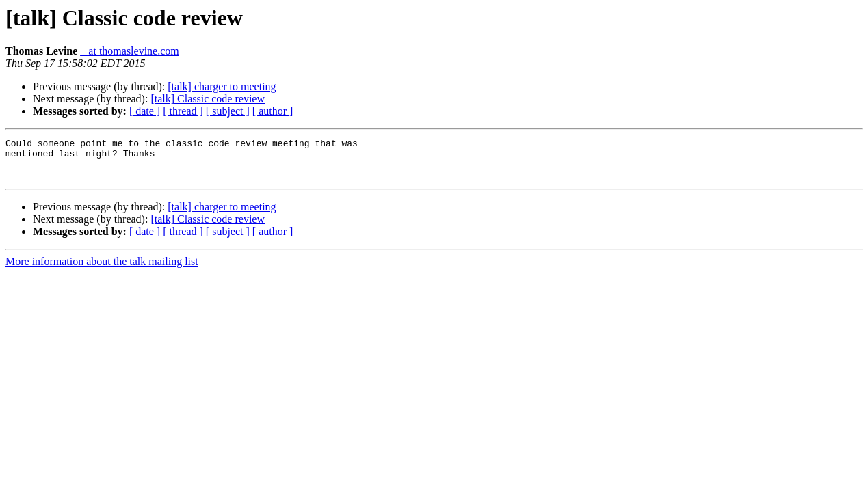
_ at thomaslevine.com (129, 51)
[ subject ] (228, 111)
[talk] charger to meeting (222, 86)
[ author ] (273, 111)
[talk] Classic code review (208, 99)
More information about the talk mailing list (102, 270)
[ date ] (145, 111)
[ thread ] (183, 111)
